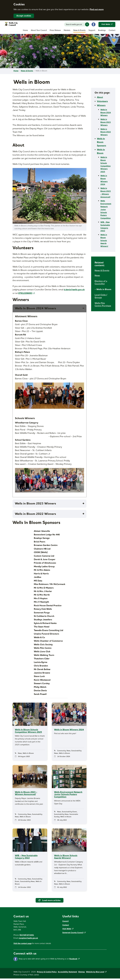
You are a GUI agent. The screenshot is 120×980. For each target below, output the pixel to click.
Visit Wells (107, 24)
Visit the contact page (23, 945)
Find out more (97, 9)
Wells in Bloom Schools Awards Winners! (104, 241)
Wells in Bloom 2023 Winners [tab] (36, 504)
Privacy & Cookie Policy (47, 973)
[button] (87, 24)
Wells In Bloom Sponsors (101, 142)
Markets (67, 30)
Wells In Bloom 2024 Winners (106, 113)
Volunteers (102, 101)
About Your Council (39, 30)
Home (25, 30)
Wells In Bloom (101, 151)
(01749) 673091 (27, 937)
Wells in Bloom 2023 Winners (106, 122)
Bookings (102, 30)
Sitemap (82, 973)
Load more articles (50, 902)
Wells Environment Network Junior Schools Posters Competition (106, 210)
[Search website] (77, 24)
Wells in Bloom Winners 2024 (104, 180)
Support (92, 30)
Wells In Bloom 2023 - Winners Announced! (106, 193)
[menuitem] (25, 31)
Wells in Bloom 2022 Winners (106, 132)
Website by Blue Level (96, 973)
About (100, 97)
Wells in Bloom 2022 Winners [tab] (36, 514)
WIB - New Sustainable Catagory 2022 (105, 226)
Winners (101, 105)
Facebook (74, 960)
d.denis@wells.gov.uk (74, 290)
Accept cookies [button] (24, 16)
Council (65, 923)
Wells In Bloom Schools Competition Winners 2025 (106, 165)
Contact (112, 30)
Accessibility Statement (67, 973)
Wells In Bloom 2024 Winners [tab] (36, 308)
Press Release (55, 30)
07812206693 (26, 293)
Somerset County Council (74, 934)
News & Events (79, 30)
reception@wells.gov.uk (28, 939)
